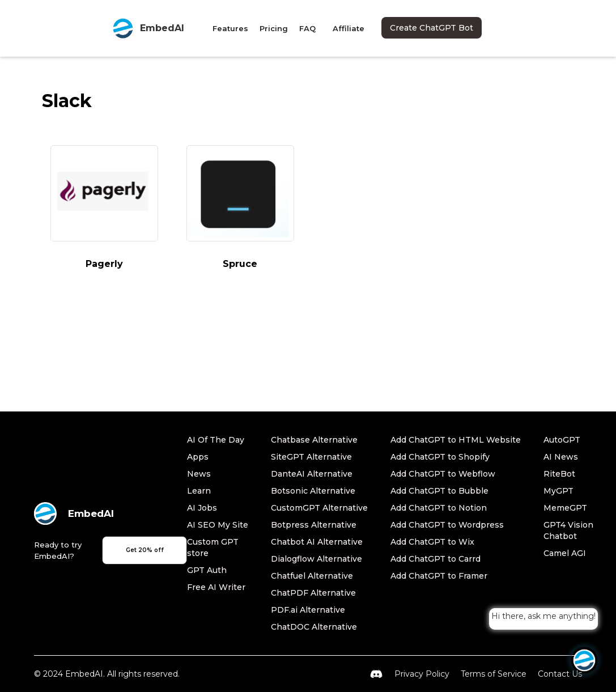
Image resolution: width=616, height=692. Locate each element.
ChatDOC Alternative (314, 627)
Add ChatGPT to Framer (439, 576)
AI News (561, 457)
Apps (198, 457)
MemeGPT (565, 508)
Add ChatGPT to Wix (432, 542)
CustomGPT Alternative (319, 508)
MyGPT (558, 491)
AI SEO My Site (218, 525)
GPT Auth (207, 570)
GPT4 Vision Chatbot (568, 530)
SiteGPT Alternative (311, 457)
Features (230, 28)
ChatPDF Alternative (313, 593)
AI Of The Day (216, 440)
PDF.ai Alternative (308, 610)
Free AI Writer (216, 587)
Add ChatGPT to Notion (439, 508)
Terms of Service (494, 674)
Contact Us (560, 674)
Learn (199, 491)
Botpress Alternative (314, 525)
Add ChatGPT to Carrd (436, 559)
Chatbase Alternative (314, 440)
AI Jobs (202, 508)
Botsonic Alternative (313, 491)
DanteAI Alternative (312, 474)
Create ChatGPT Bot (432, 28)
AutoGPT (562, 440)
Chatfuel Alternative (312, 576)
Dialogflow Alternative (317, 559)
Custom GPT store (213, 547)
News (199, 474)
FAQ (307, 28)
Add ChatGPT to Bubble (439, 491)
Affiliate (349, 28)
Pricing (274, 28)
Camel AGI (565, 553)
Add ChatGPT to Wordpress (447, 525)
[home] (148, 28)
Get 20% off (145, 550)
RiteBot (559, 474)
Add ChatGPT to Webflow (443, 474)
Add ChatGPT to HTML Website (456, 440)
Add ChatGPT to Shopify (440, 457)
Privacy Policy (422, 674)
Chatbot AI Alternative (317, 542)
